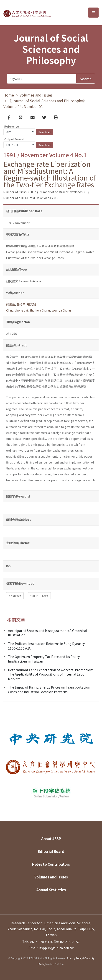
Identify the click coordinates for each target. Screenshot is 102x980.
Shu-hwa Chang (40, 310)
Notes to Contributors (51, 864)
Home (9, 95)
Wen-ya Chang (61, 310)
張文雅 (32, 304)
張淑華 (21, 304)
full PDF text (39, 596)
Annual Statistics (51, 890)
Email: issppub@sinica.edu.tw (51, 948)
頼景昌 (11, 304)
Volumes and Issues (36, 95)
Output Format (14, 139)
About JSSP (51, 839)
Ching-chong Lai (17, 310)
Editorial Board (51, 851)
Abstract (15, 596)
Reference (12, 126)
